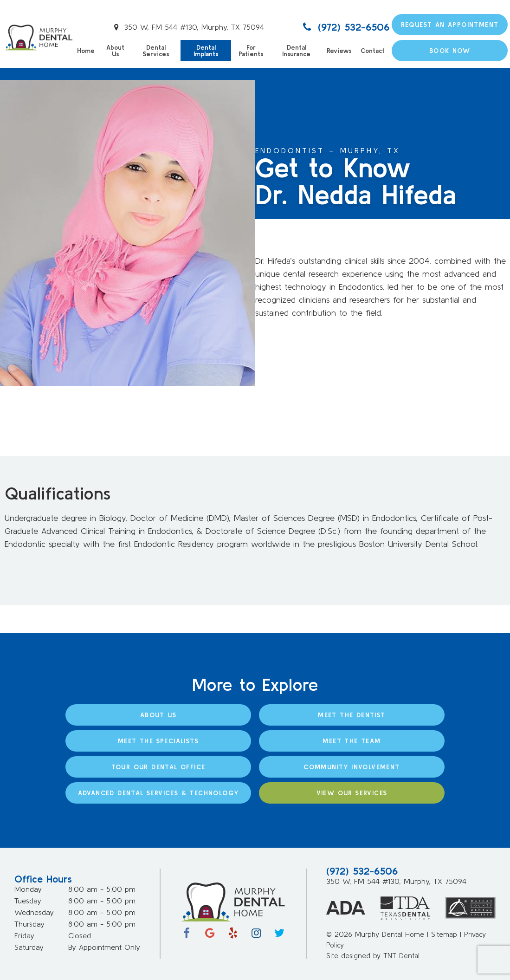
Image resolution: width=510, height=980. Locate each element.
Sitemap (444, 934)
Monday (28, 889)
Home (86, 51)
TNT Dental (401, 956)
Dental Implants (206, 51)
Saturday (29, 947)
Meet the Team (352, 741)
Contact (373, 51)
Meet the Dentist (352, 715)
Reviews (339, 51)
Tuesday (28, 901)
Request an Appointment (450, 25)
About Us (115, 51)
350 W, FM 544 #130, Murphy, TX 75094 (187, 27)
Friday (24, 935)
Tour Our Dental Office (158, 767)
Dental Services (156, 51)
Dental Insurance (296, 51)
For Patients (251, 51)
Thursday (29, 924)
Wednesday (34, 912)
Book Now (450, 51)
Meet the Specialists (158, 741)
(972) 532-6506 (345, 27)
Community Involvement (352, 767)
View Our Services (352, 793)
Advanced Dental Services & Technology (158, 793)
